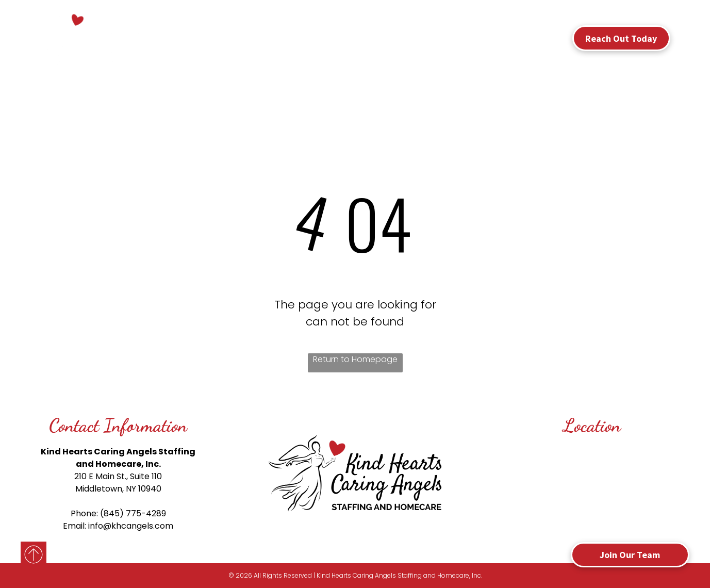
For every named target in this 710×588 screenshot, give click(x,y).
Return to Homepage (355, 359)
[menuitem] (235, 35)
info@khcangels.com (131, 526)
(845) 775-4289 (133, 513)
